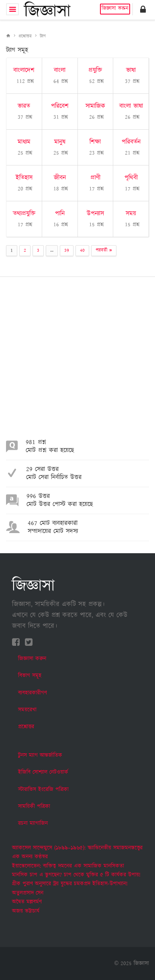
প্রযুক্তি (95, 70)
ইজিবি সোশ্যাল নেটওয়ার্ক (43, 772)
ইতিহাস (24, 178)
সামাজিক (95, 106)
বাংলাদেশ (24, 70)
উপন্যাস (95, 214)
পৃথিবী (131, 178)
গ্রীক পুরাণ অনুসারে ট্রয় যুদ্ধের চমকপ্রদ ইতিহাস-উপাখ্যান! (70, 884)
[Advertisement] (77, 361)
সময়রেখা (27, 710)
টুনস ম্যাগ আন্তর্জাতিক (40, 755)
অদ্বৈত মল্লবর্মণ (27, 902)
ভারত (24, 106)
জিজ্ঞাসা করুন (115, 9)
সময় (131, 214)
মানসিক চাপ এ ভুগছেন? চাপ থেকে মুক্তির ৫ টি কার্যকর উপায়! (76, 875)
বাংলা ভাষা (131, 106)
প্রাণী (95, 178)
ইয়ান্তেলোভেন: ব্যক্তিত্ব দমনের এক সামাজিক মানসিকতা (68, 866)
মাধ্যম (24, 142)
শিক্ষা (95, 142)
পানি (60, 214)
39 (67, 250)
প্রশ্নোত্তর (25, 36)
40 (82, 250)
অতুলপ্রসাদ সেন (28, 893)
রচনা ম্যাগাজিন (33, 823)
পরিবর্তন (131, 142)
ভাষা (131, 70)
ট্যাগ (43, 36)
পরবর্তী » (104, 250)
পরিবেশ (60, 106)
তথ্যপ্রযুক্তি (24, 214)
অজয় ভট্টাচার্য (26, 911)
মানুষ (60, 142)
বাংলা (60, 70)
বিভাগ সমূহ (30, 676)
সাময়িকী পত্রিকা (34, 806)
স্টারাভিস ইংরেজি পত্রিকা (43, 790)
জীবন (60, 178)
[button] (143, 9)
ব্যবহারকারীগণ (33, 693)
